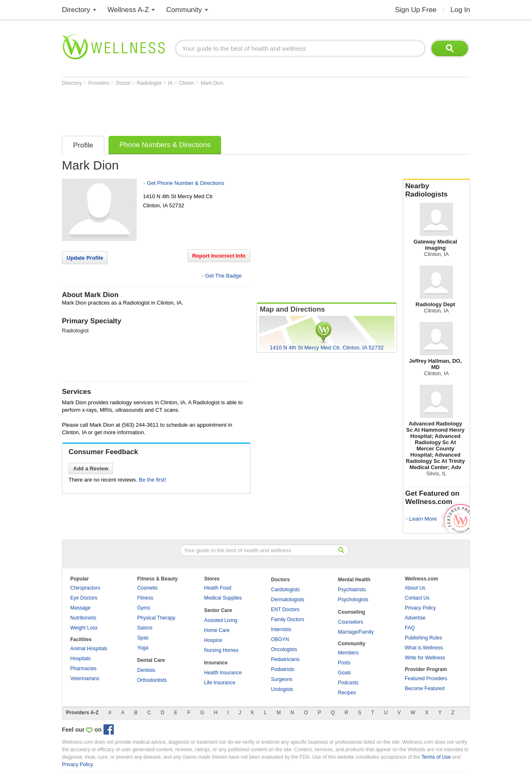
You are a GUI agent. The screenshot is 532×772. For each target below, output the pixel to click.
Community (184, 10)
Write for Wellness (425, 658)
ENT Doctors (285, 610)
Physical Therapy (156, 618)
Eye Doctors (84, 598)
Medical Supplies (223, 598)
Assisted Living (221, 620)
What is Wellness (424, 648)
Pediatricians (285, 659)
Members (348, 653)
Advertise (415, 618)
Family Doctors (288, 620)
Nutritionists (83, 618)
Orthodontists (152, 680)
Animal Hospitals (89, 649)
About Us (415, 588)
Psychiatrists (352, 590)
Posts (344, 663)
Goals (344, 673)
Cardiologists (285, 590)
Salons (145, 628)
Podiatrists (283, 669)
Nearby (436, 190)
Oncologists (284, 649)
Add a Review (91, 468)
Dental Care (151, 660)
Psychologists (353, 600)
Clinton (187, 83)
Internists (281, 629)
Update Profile (85, 258)
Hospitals (80, 659)
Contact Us (417, 598)
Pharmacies (83, 669)
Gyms (144, 608)
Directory (76, 10)
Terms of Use (436, 757)
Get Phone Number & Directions (185, 183)
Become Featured (425, 688)
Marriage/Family (356, 632)
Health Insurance (223, 673)
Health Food (218, 588)
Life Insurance (220, 683)
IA (171, 83)
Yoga (143, 648)
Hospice (213, 640)
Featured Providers (426, 679)
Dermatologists (288, 600)
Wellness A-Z (128, 10)
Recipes (347, 693)
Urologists (282, 689)
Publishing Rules (423, 638)
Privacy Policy (420, 608)
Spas (143, 638)
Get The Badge (223, 276)
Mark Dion (212, 83)
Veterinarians (85, 679)
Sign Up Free (416, 10)
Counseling (351, 612)
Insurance (216, 663)
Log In (460, 10)
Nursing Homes (221, 650)
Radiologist (150, 83)
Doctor (124, 83)
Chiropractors (85, 588)
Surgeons (282, 679)
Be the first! (153, 480)
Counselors (351, 622)
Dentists (146, 670)
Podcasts (348, 683)
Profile (83, 145)
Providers (99, 83)
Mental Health (354, 580)
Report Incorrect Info (219, 256)
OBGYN (280, 639)
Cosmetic (148, 588)
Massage (80, 608)
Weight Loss (84, 628)
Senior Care (218, 610)
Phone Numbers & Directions (165, 145)
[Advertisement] (213, 109)
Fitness (145, 598)
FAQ (410, 628)
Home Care (217, 630)
